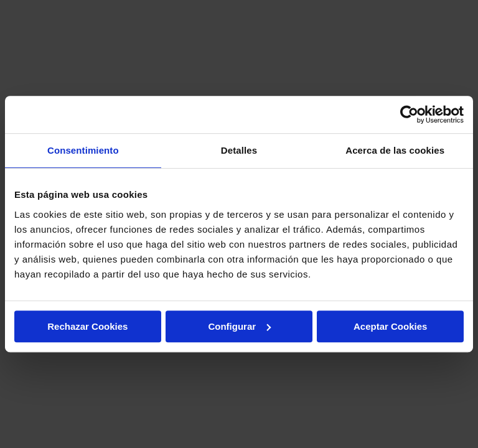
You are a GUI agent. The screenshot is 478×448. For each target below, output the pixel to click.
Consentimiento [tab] (83, 150)
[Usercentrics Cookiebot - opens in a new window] (409, 114)
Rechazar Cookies (87, 326)
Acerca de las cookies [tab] (395, 150)
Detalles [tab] (239, 150)
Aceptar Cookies (390, 326)
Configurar (239, 326)
